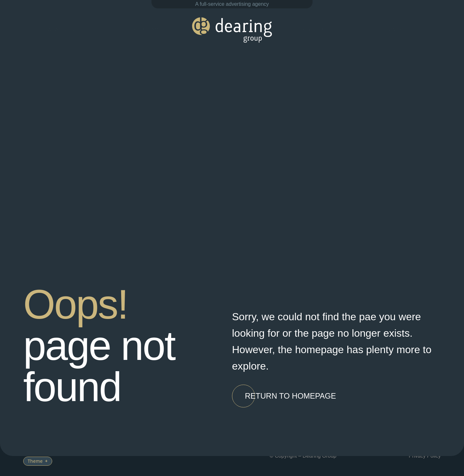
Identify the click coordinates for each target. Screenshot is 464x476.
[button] (290, 396)
